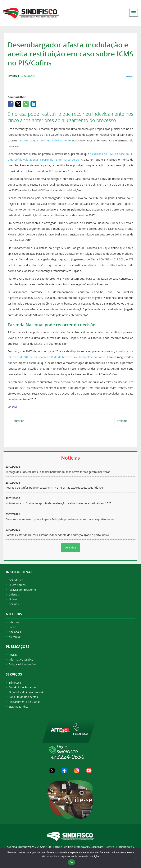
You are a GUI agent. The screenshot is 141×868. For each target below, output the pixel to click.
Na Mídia (14, 637)
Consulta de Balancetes (23, 697)
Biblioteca (15, 683)
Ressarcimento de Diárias (24, 702)
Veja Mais (70, 547)
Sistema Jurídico (19, 707)
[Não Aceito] (136, 858)
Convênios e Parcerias (22, 687)
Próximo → (124, 421)
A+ (128, 76)
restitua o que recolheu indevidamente (44, 140)
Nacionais (15, 632)
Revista (13, 655)
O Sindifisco (16, 580)
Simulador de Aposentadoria (26, 692)
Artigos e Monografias (22, 664)
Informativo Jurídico (21, 659)
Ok (71, 862)
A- (132, 76)
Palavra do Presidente (22, 590)
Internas (14, 622)
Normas (14, 604)
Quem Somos (17, 585)
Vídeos (13, 599)
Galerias (14, 594)
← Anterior (17, 421)
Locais (12, 627)
